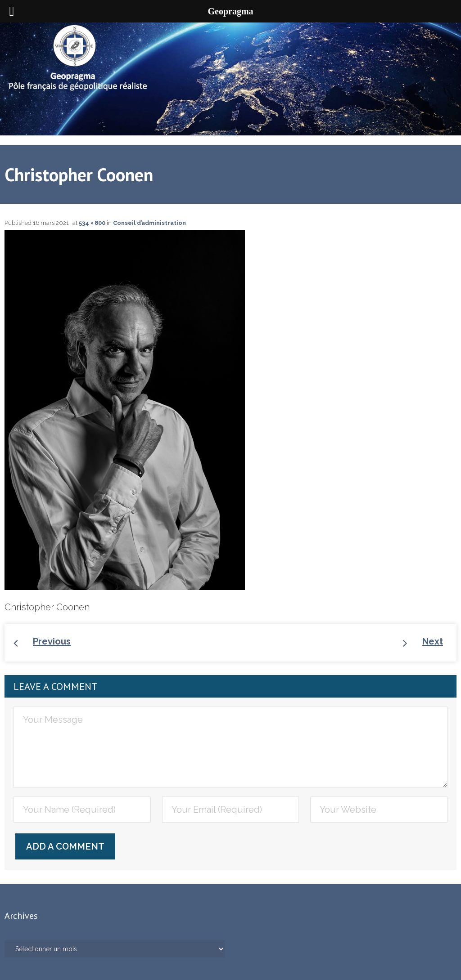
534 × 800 (92, 223)
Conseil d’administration (149, 223)
